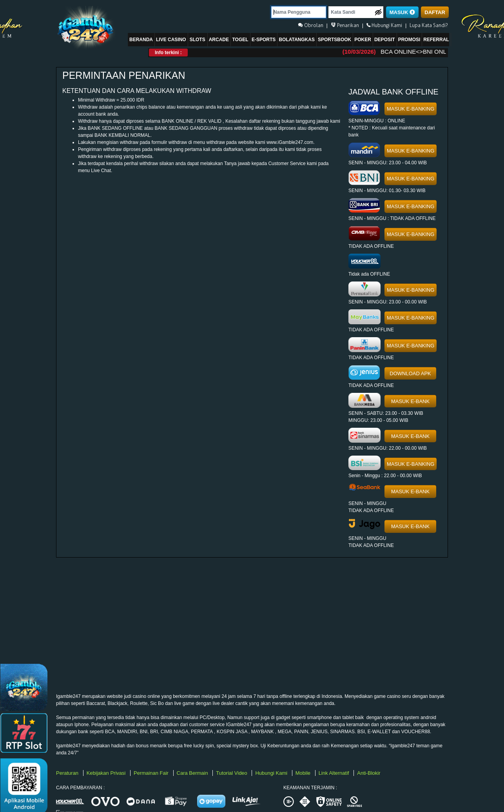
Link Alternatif (335, 773)
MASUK (402, 12)
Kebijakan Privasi (107, 773)
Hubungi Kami (272, 773)
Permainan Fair (152, 773)
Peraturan (68, 773)
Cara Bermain (193, 773)
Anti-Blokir (369, 773)
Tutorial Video (232, 773)
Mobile (304, 773)
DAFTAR (435, 12)
